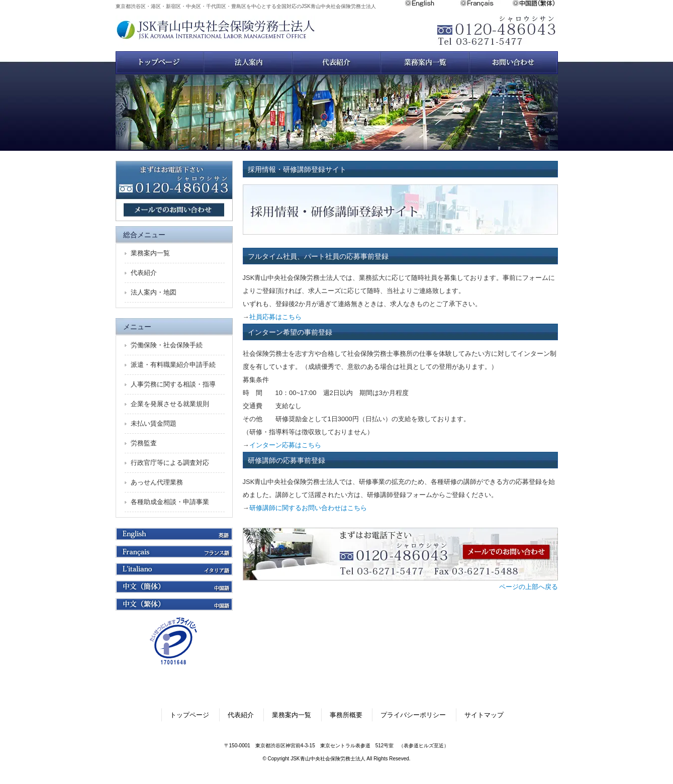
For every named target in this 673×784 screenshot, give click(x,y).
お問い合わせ (514, 63)
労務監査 (144, 443)
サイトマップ (484, 715)
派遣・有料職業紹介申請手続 (173, 365)
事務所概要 (346, 715)
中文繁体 (535, 4)
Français (486, 4)
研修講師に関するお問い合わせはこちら (308, 508)
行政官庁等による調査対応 (170, 463)
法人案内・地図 (154, 292)
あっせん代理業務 (157, 482)
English (432, 4)
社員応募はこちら (275, 317)
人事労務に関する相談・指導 (173, 384)
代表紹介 (144, 273)
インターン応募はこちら (285, 445)
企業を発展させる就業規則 (170, 404)
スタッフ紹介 (337, 63)
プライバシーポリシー (413, 715)
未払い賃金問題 (154, 423)
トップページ (160, 63)
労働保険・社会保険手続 (167, 345)
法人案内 (248, 63)
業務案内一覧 (425, 63)
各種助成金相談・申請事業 (170, 502)
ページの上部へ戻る (528, 587)
